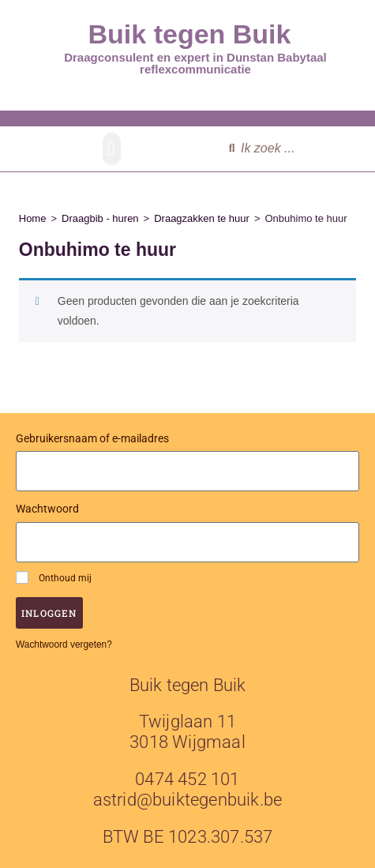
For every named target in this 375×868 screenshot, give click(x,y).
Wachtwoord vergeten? (64, 644)
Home (33, 218)
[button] (112, 149)
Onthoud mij (54, 577)
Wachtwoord (47, 509)
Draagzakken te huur (202, 218)
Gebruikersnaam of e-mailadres (92, 438)
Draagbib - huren (100, 218)
